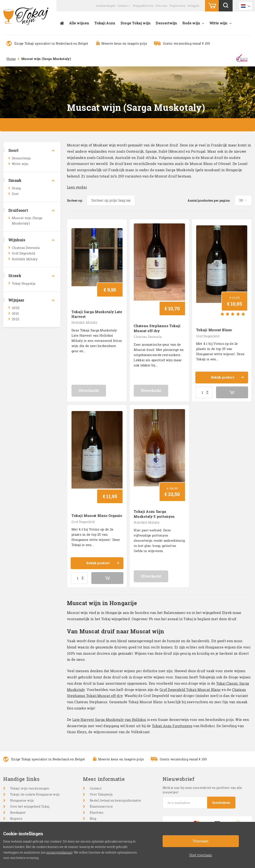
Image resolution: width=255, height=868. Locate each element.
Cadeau (122, 6)
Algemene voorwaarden (108, 784)
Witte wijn (219, 23)
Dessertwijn (166, 23)
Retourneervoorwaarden (108, 790)
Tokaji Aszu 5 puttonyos (172, 673)
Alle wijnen (79, 23)
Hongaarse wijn (22, 748)
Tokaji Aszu (105, 23)
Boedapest (18, 760)
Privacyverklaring (104, 802)
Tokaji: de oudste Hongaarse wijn (35, 742)
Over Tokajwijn (101, 742)
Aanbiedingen (106, 6)
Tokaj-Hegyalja (24, 283)
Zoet (15, 194)
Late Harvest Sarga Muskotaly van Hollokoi (109, 667)
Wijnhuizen (19, 772)
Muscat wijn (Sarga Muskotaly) (27, 221)
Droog (16, 188)
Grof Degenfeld (208, 310)
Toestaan (201, 841)
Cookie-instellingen (105, 796)
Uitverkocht (97, 364)
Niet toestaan (201, 855)
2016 (15, 313)
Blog (93, 766)
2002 (16, 308)
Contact (96, 735)
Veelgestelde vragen (105, 778)
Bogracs (16, 766)
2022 (16, 319)
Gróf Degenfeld (23, 253)
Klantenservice (101, 754)
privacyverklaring (59, 852)
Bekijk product (227, 351)
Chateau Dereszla (26, 248)
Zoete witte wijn (22, 796)
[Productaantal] (204, 366)
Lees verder (77, 187)
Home (11, 59)
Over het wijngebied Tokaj (30, 754)
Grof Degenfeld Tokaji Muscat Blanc (190, 637)
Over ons (161, 6)
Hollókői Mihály (25, 259)
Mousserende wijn (24, 808)
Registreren (177, 6)
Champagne (19, 802)
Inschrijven (222, 750)
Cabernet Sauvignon (25, 820)
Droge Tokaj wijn (136, 23)
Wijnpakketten (143, 6)
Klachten (97, 760)
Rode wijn (191, 23)
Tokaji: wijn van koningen (30, 735)
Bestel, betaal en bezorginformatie (115, 748)
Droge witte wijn (23, 790)
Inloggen (193, 6)
